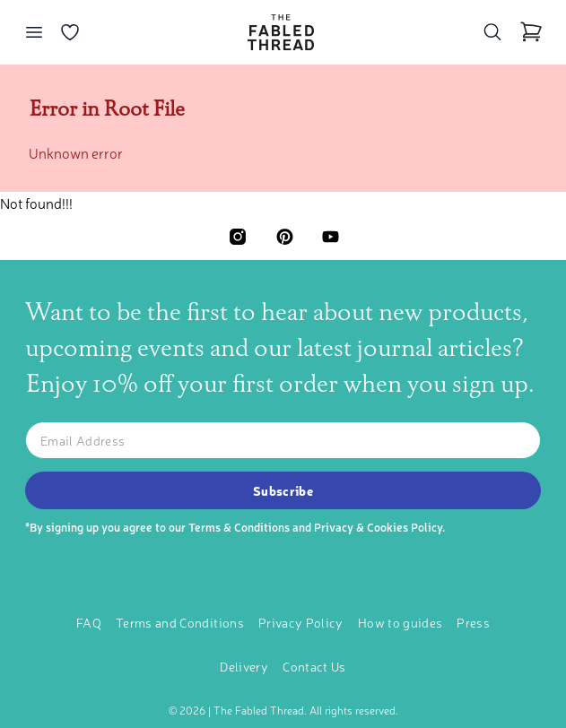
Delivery (244, 666)
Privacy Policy (301, 622)
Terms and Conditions (180, 622)
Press (473, 622)
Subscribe (283, 490)
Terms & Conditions (239, 527)
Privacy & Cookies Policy (378, 527)
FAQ (89, 622)
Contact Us (314, 666)
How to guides (401, 622)
